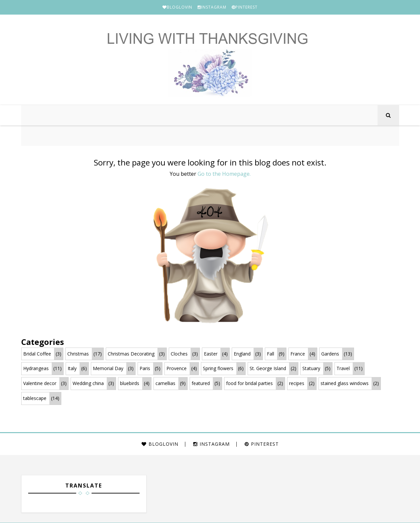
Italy (72, 369)
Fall (270, 354)
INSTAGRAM (212, 7)
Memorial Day (108, 369)
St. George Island (268, 369)
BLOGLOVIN (177, 7)
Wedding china (88, 384)
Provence (177, 369)
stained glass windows (345, 384)
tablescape (35, 398)
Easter (211, 354)
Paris (145, 369)
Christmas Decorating (131, 354)
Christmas (78, 354)
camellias (165, 384)
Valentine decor (40, 384)
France (298, 354)
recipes (297, 384)
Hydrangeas (36, 369)
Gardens (330, 354)
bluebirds (130, 384)
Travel (343, 369)
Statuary (311, 369)
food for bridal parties (249, 384)
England (242, 354)
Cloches (179, 354)
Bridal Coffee (37, 354)
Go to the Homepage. (224, 174)
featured (201, 384)
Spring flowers (218, 369)
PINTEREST (245, 7)
